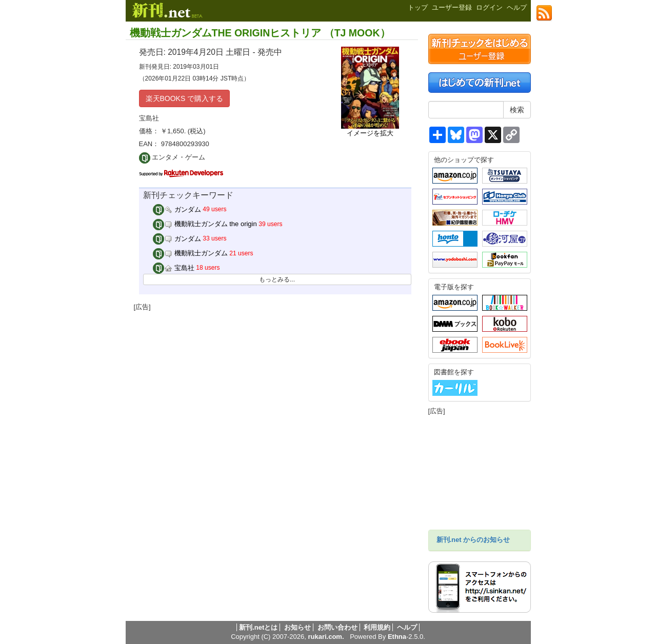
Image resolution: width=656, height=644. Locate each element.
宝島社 (174, 268)
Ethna (397, 637)
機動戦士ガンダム (190, 253)
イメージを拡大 (370, 133)
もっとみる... (277, 279)
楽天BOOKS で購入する (185, 98)
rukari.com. (326, 637)
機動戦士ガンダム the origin (205, 224)
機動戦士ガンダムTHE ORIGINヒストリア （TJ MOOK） (260, 33)
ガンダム (177, 209)
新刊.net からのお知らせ (473, 540)
